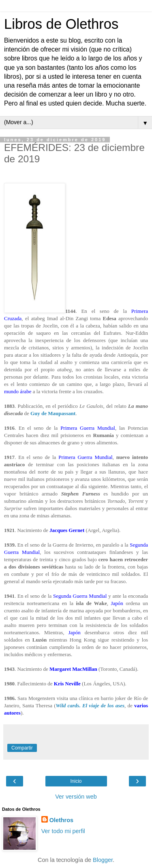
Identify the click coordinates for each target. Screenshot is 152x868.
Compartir (22, 748)
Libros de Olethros (61, 24)
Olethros (61, 820)
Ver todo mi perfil (63, 831)
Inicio (76, 781)
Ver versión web (76, 797)
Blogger (103, 860)
